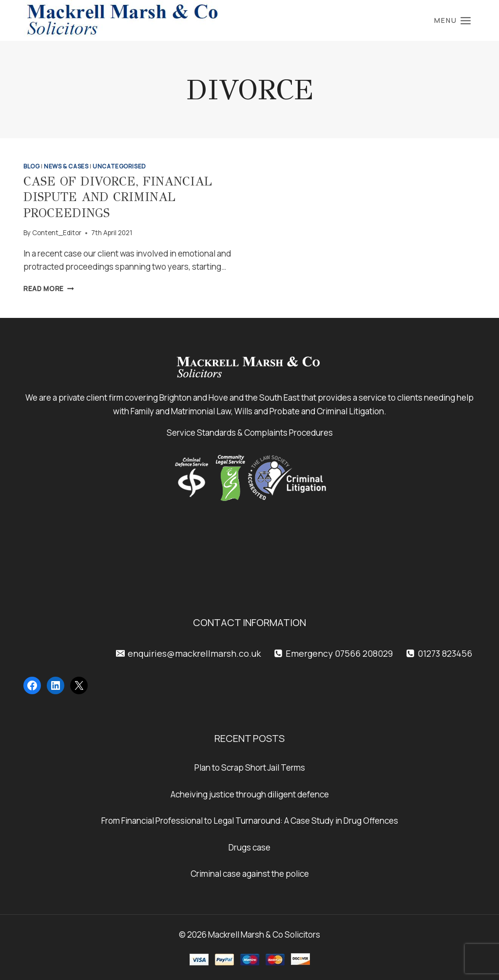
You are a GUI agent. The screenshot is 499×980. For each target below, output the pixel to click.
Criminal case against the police (250, 874)
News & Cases (66, 166)
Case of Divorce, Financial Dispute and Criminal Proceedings (118, 197)
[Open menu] (453, 20)
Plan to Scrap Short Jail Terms (250, 767)
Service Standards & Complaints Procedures (250, 433)
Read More (49, 289)
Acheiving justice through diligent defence (250, 794)
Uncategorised (119, 166)
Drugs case (249, 847)
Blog (31, 166)
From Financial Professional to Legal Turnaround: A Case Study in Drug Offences (250, 821)
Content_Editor (57, 233)
